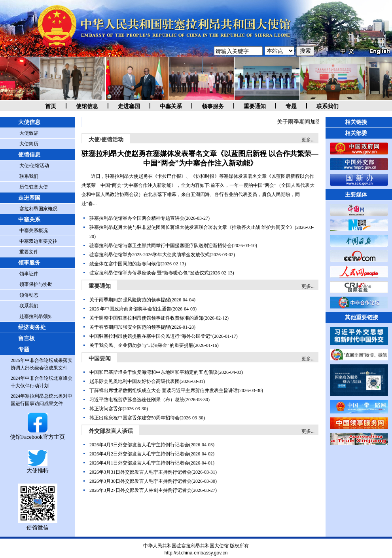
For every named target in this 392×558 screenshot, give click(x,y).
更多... (308, 140)
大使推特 (38, 468)
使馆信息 (87, 106)
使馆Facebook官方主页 (37, 434)
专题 (291, 106)
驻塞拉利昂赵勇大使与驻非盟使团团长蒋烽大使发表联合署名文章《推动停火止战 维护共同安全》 (192, 227)
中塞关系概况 (34, 230)
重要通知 (255, 106)
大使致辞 (29, 133)
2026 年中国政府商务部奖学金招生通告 (130, 309)
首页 (51, 106)
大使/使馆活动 (34, 166)
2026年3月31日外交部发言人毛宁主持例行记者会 (140, 472)
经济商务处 (32, 327)
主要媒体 (356, 195)
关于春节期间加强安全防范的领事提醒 (130, 327)
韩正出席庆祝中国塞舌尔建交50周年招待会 (134, 418)
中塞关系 (171, 106)
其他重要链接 (362, 317)
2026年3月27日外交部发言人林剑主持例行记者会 (140, 490)
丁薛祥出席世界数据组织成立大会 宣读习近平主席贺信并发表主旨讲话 (164, 390)
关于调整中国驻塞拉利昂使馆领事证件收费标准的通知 (146, 318)
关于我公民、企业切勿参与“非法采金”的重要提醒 (141, 345)
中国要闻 (100, 359)
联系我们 (328, 106)
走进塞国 (129, 106)
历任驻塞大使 (34, 187)
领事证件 (29, 274)
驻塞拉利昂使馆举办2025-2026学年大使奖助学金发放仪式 (150, 255)
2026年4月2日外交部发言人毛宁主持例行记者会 (139, 454)
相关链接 (356, 122)
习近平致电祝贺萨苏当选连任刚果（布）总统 (137, 400)
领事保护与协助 (36, 284)
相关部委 (356, 133)
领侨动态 (29, 295)
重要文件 (29, 252)
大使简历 (29, 144)
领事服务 (213, 106)
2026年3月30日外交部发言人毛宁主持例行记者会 (140, 481)
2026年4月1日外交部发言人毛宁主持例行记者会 (139, 463)
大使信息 (29, 122)
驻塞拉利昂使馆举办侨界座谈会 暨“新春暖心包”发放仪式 (149, 273)
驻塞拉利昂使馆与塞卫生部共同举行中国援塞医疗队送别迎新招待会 (161, 246)
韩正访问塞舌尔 (106, 409)
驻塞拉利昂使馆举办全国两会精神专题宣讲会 (137, 218)
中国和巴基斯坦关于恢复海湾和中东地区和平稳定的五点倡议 (153, 372)
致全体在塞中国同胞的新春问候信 (125, 264)
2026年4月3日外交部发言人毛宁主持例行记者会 (139, 445)
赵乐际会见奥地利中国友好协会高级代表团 (134, 381)
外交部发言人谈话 (111, 431)
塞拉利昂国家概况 (38, 209)
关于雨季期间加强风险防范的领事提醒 (130, 300)
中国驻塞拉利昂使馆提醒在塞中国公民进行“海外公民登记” (151, 336)
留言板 (27, 338)
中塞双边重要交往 (38, 241)
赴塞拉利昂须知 (36, 316)
